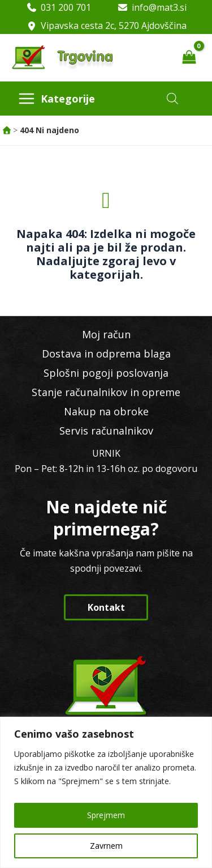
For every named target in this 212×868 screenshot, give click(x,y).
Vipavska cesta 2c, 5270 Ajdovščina (114, 25)
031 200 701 (66, 7)
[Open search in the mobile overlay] (172, 98)
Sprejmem (106, 815)
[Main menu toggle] (57, 99)
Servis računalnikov (106, 431)
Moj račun (106, 334)
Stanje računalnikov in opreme (106, 392)
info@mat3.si (159, 7)
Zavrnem (106, 846)
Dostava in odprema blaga (106, 354)
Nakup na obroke (106, 411)
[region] (106, 792)
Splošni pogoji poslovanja (106, 373)
